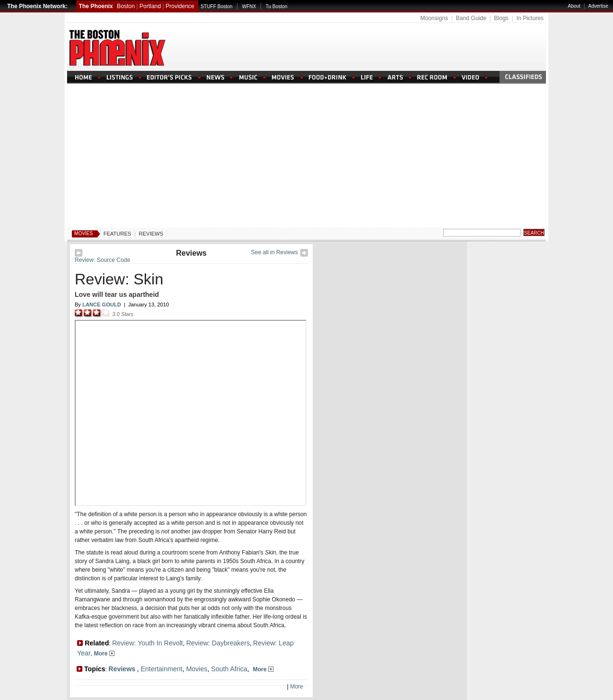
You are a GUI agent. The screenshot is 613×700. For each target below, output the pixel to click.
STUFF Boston (216, 6)
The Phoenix (96, 6)
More (104, 654)
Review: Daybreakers (218, 643)
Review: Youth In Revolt (148, 643)
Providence (180, 6)
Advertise (598, 6)
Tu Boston (277, 6)
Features (117, 234)
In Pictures (530, 18)
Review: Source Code (102, 260)
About (574, 6)
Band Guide (471, 18)
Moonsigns (434, 18)
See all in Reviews (274, 252)
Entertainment (162, 669)
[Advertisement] (306, 156)
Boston (126, 6)
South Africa (229, 669)
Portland (150, 6)
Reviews (151, 234)
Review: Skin (119, 279)
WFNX (249, 6)
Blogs (501, 18)
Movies (84, 233)
